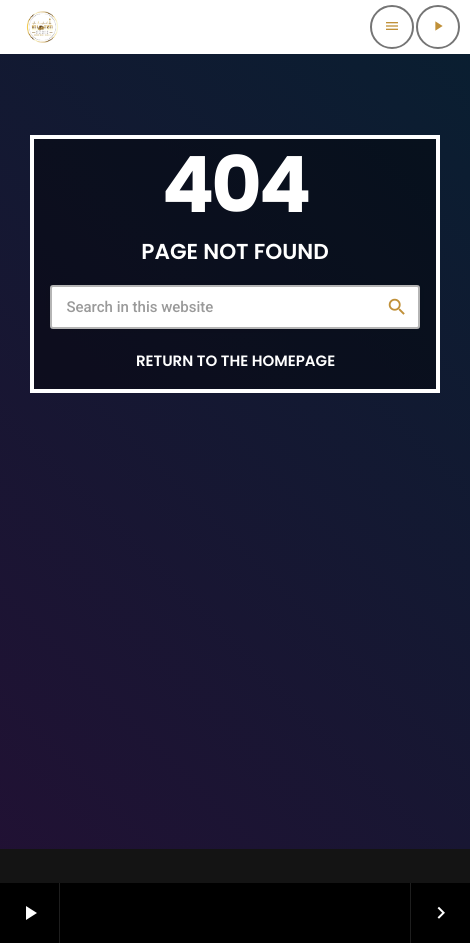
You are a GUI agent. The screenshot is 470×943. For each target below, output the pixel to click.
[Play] (438, 27)
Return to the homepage (235, 361)
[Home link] (42, 27)
